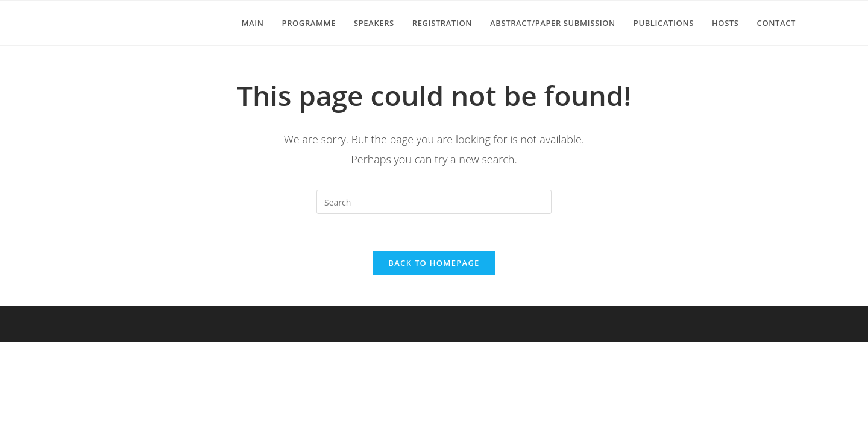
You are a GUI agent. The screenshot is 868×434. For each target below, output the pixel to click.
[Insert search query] (434, 202)
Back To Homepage (434, 263)
